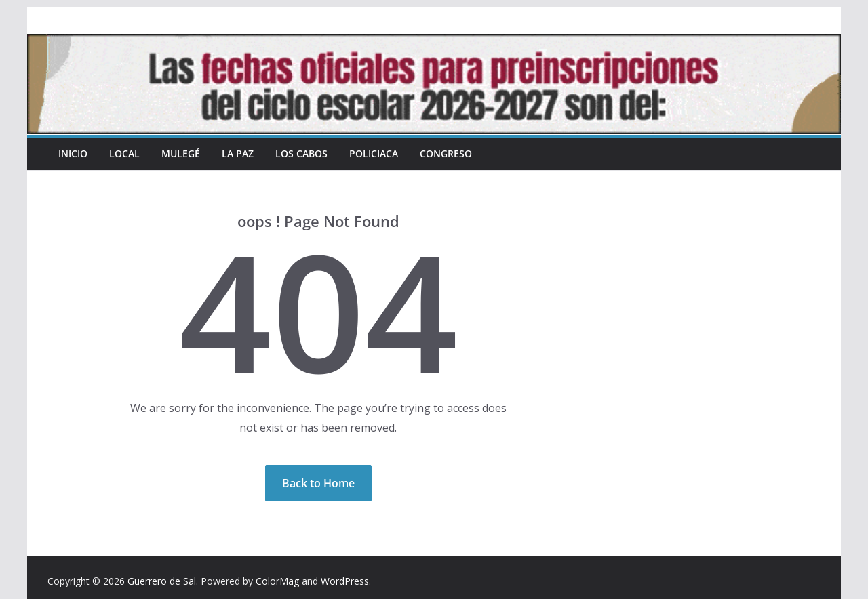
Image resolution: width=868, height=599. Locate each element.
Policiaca (374, 153)
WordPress (345, 581)
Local (124, 153)
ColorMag (277, 581)
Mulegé (181, 153)
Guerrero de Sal (162, 581)
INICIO (73, 153)
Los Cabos (301, 153)
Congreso (446, 153)
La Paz (238, 153)
